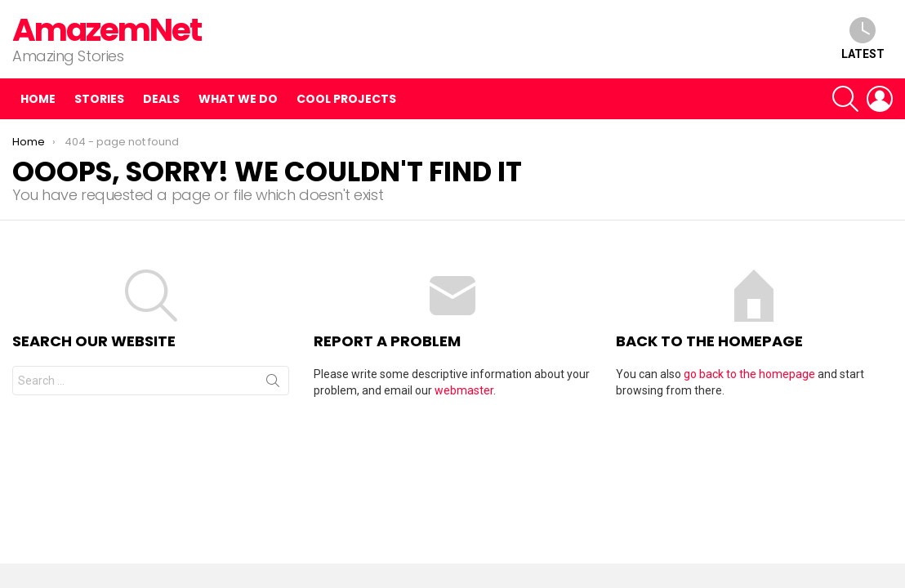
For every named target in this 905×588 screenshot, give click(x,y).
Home (38, 99)
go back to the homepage (749, 374)
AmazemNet (107, 30)
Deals (161, 99)
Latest (863, 39)
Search (273, 384)
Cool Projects (346, 99)
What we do (238, 99)
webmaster (464, 390)
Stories (99, 99)
